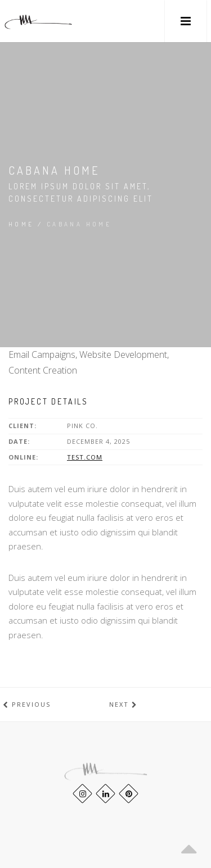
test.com (85, 457)
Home (21, 224)
